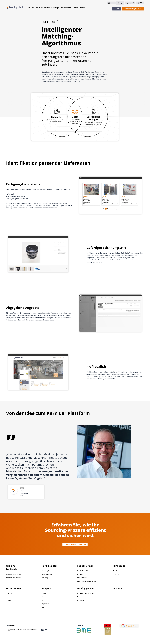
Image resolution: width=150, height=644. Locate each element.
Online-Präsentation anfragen (75, 544)
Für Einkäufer (33, 8)
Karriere (9, 597)
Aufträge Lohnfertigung (85, 593)
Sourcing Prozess (47, 571)
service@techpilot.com (14, 574)
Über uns (9, 593)
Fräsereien (81, 600)
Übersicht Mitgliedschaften (86, 581)
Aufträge (80, 574)
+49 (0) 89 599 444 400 (13, 577)
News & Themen (79, 8)
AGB (43, 600)
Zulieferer (116, 571)
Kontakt (44, 593)
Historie (9, 600)
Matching (45, 578)
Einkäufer (116, 574)
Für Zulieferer (44, 8)
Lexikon (117, 588)
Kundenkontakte (83, 571)
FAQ (43, 607)
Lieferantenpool (47, 574)
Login (117, 9)
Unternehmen (66, 8)
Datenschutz (46, 597)
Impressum (45, 604)
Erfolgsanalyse (82, 578)
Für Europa (55, 8)
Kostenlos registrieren (133, 9)
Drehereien (81, 597)
